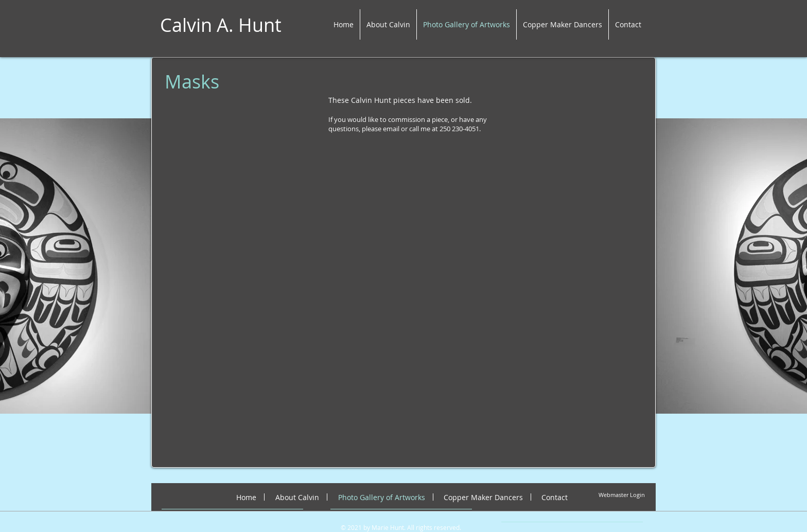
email (391, 129)
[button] (228, 222)
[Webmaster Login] (622, 495)
